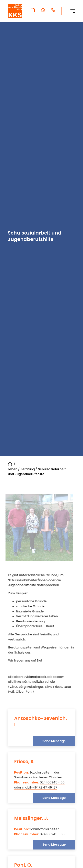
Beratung (28, 469)
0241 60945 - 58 (52, 834)
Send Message (54, 741)
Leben (13, 469)
